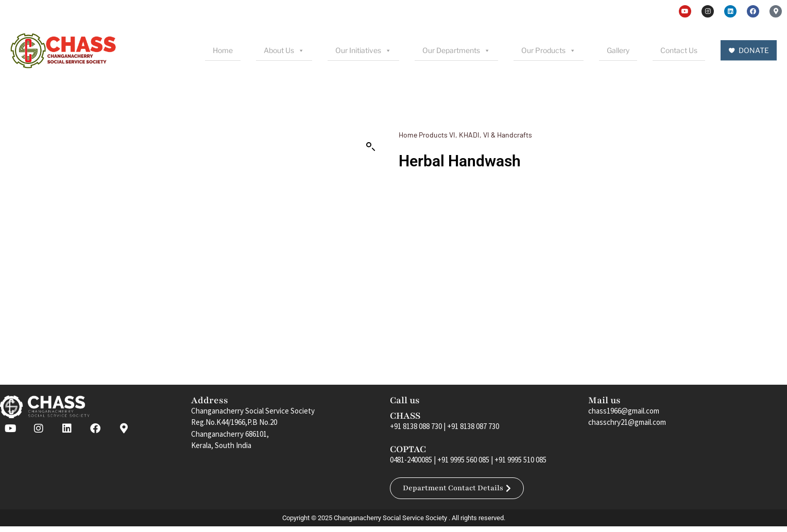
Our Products (549, 50)
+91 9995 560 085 (463, 460)
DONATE (754, 50)
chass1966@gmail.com (624, 411)
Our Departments (456, 50)
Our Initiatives (363, 50)
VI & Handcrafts (508, 135)
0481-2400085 (411, 460)
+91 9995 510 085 (520, 460)
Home (223, 50)
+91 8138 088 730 (416, 426)
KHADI (469, 135)
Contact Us (679, 50)
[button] (371, 147)
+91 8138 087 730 (473, 426)
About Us (284, 50)
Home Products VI (427, 135)
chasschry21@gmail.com (627, 422)
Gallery (618, 50)
